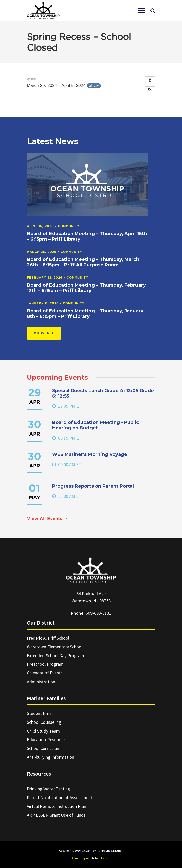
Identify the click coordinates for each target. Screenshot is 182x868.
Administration (41, 682)
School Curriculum (44, 748)
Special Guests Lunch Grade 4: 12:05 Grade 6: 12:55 (103, 393)
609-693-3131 (99, 613)
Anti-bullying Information (51, 757)
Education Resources (47, 739)
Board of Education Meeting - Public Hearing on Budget (96, 425)
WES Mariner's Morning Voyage (90, 454)
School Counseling (44, 722)
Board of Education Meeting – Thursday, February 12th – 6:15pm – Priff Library (86, 288)
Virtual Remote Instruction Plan (57, 806)
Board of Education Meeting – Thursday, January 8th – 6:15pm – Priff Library (85, 314)
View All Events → (47, 519)
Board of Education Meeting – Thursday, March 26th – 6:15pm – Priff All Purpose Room (83, 262)
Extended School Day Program (56, 656)
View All (44, 333)
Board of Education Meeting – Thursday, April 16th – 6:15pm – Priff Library (87, 236)
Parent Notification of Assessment (60, 798)
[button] (142, 11)
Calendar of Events (45, 673)
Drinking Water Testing (49, 789)
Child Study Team (43, 731)
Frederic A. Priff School (48, 638)
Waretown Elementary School (55, 647)
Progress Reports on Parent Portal (93, 486)
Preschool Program (45, 664)
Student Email (40, 713)
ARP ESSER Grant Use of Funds (56, 815)
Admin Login (80, 858)
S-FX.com (105, 858)
